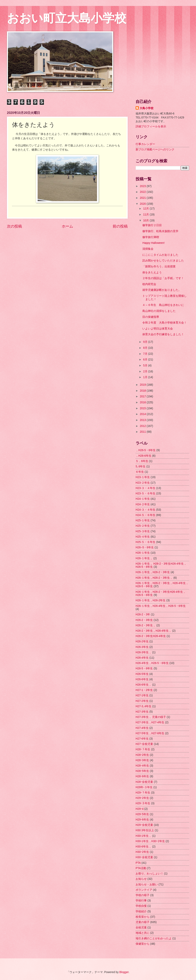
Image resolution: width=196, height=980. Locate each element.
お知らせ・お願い (147, 884)
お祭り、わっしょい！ (149, 874)
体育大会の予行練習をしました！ (163, 334)
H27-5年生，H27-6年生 (150, 733)
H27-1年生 (142, 695)
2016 (143, 402)
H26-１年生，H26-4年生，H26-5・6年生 (161, 606)
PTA (138, 863)
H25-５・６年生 (146, 542)
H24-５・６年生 (146, 515)
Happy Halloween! (153, 243)
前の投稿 (120, 226)
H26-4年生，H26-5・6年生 (152, 663)
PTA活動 (141, 868)
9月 (146, 342)
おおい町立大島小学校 (67, 18)
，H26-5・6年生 (146, 450)
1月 (146, 377)
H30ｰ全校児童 (144, 857)
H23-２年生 (143, 483)
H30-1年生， (144, 836)
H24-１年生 (143, 499)
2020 (143, 204)
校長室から (143, 917)
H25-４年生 (143, 537)
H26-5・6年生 (144, 668)
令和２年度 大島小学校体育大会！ (165, 323)
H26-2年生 (142, 641)
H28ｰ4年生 (142, 766)
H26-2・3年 (143, 614)
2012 (143, 426)
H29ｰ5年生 (142, 814)
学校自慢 (141, 906)
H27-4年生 (142, 728)
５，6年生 (142, 461)
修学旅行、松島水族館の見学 (160, 231)
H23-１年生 (143, 477)
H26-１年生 (143, 553)
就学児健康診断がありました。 (162, 290)
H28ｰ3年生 (142, 760)
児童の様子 (143, 922)
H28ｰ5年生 (142, 771)
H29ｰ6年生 (142, 820)
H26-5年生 (142, 674)
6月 (146, 360)
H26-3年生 (142, 647)
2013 (143, 420)
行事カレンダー (145, 144)
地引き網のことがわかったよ (154, 938)
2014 (143, 414)
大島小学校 (147, 108)
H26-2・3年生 (144, 620)
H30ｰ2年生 (142, 852)
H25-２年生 (143, 526)
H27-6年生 (142, 739)
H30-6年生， (144, 847)
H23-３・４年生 (146, 488)
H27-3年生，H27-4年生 (150, 722)
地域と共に (143, 933)
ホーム (67, 226)
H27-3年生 (142, 712)
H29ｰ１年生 (143, 793)
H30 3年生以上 (145, 830)
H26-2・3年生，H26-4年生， (154, 631)
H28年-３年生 (144, 787)
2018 (143, 391)
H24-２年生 (143, 504)
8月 (146, 348)
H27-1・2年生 (144, 690)
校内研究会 (149, 284)
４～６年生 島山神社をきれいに (163, 305)
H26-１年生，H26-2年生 (151, 600)
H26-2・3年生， (146, 625)
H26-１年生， (144, 558)
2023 (143, 186)
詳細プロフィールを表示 (151, 126)
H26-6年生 (142, 679)
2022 (143, 192)
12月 (146, 209)
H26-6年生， (144, 685)
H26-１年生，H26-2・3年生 (153, 572)
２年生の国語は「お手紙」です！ (163, 278)
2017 (143, 396)
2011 (143, 432)
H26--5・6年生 (145, 547)
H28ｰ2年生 (142, 755)
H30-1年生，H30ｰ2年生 (150, 841)
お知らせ (141, 879)
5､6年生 (141, 466)
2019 (143, 385)
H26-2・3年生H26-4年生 (151, 636)
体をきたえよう (152, 272)
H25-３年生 (143, 531)
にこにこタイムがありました (160, 255)
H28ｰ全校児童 (144, 782)
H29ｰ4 (140, 809)
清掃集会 (148, 249)
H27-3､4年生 (144, 706)
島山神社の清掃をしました (159, 311)
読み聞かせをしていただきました (163, 261)
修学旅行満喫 (151, 237)
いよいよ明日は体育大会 (158, 329)
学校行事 (141, 901)
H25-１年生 (143, 520)
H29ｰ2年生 (142, 798)
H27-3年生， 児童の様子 (151, 717)
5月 (146, 366)
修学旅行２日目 (152, 225)
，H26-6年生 (144, 456)
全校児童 (141, 928)
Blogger (124, 972)
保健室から (143, 944)
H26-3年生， (144, 652)
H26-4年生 (142, 658)
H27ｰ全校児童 (144, 744)
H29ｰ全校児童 (144, 825)
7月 (146, 354)
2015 (143, 408)
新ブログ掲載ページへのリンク (155, 149)
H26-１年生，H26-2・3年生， (154, 578)
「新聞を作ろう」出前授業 (159, 267)
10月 (146, 220)
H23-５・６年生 (146, 493)
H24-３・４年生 (146, 510)
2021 (143, 198)
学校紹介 (141, 911)
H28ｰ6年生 (142, 776)
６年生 (140, 472)
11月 (146, 215)
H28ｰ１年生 (143, 749)
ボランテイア (144, 890)
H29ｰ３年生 (143, 803)
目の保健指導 (151, 317)
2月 (146, 371)
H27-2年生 (142, 701)
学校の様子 (143, 895)
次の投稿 (14, 226)
